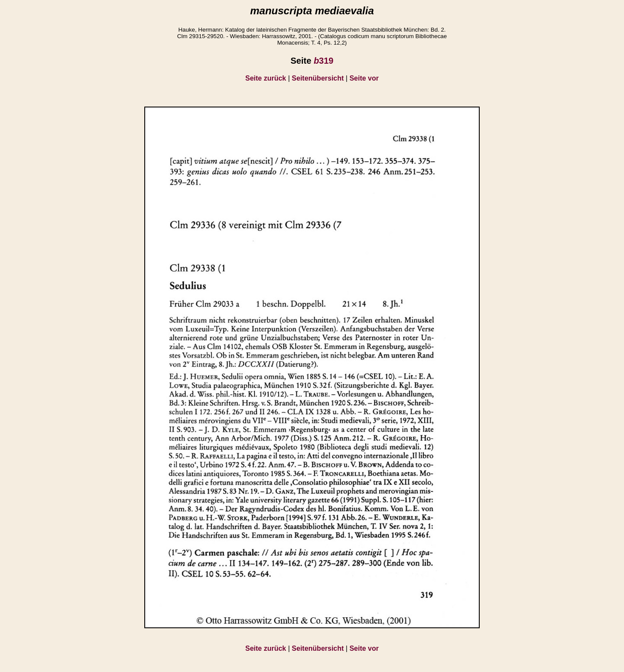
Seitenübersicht (318, 78)
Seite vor (364, 78)
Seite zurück (266, 78)
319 (324, 61)
